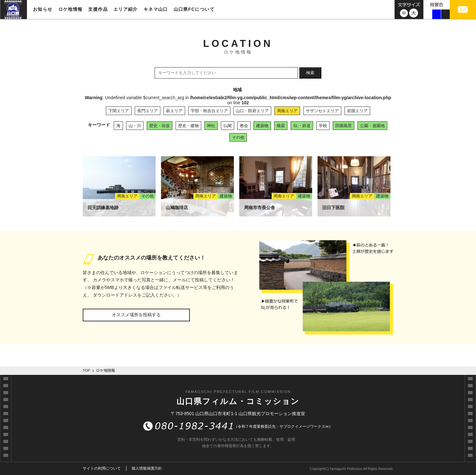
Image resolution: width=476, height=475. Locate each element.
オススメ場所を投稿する (136, 315)
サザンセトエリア (322, 111)
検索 (310, 73)
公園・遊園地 (372, 126)
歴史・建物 (188, 126)
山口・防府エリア (252, 111)
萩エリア (174, 111)
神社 (211, 126)
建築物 (262, 126)
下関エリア (119, 111)
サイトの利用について (102, 468)
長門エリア (148, 111)
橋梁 (281, 126)
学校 (323, 126)
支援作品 (98, 9)
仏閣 (228, 126)
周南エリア (287, 111)
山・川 (135, 126)
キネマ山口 (156, 9)
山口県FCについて (194, 9)
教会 (244, 126)
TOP (87, 370)
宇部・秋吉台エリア (209, 111)
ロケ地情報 (71, 9)
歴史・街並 (160, 126)
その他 (238, 137)
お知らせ (43, 9)
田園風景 (344, 126)
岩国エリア (357, 111)
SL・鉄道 (302, 126)
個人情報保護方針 (147, 468)
